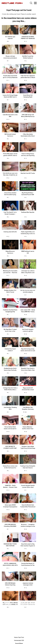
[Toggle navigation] (35, 3)
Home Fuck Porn (19, 637)
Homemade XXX (19, 640)
